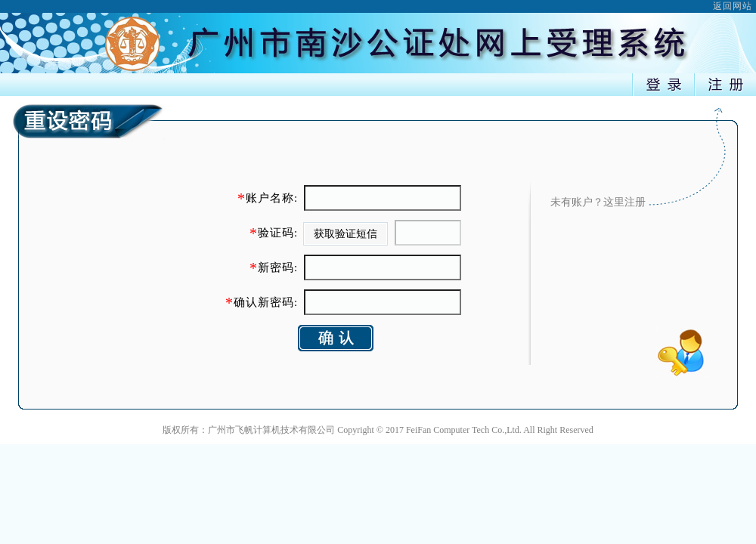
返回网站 (733, 6)
